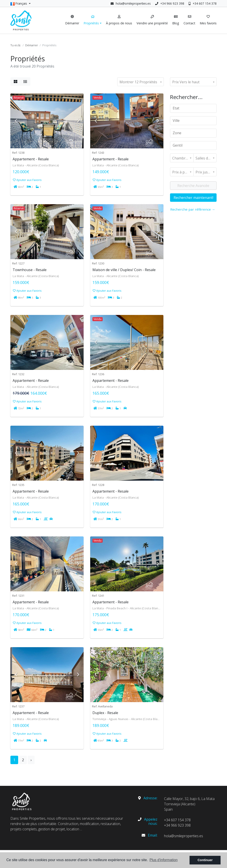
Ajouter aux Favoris (27, 180)
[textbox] (195, 108)
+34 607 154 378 (203, 3)
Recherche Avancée (193, 186)
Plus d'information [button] (163, 860)
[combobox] (193, 108)
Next (78, 121)
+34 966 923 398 (170, 3)
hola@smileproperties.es (133, 3)
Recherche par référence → (193, 209)
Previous (16, 121)
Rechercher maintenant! (193, 198)
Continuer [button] (205, 860)
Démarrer (32, 45)
